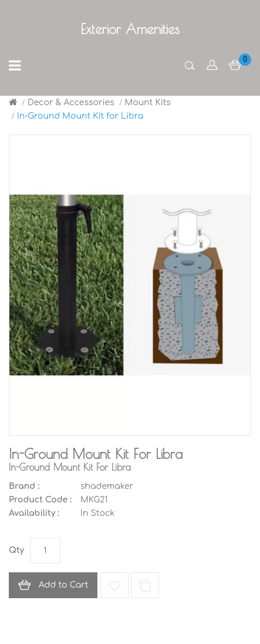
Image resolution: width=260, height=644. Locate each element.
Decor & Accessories (71, 103)
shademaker (107, 486)
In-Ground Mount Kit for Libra (80, 116)
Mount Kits (148, 103)
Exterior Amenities (130, 29)
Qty (16, 550)
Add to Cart (63, 585)
